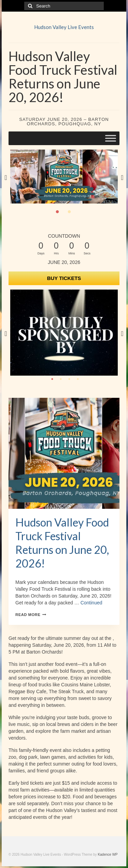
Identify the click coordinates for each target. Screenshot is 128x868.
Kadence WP (108, 855)
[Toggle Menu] (111, 138)
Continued (91, 603)
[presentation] (64, 453)
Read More (31, 615)
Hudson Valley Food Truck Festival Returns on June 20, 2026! (62, 543)
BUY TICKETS (64, 278)
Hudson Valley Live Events (64, 27)
